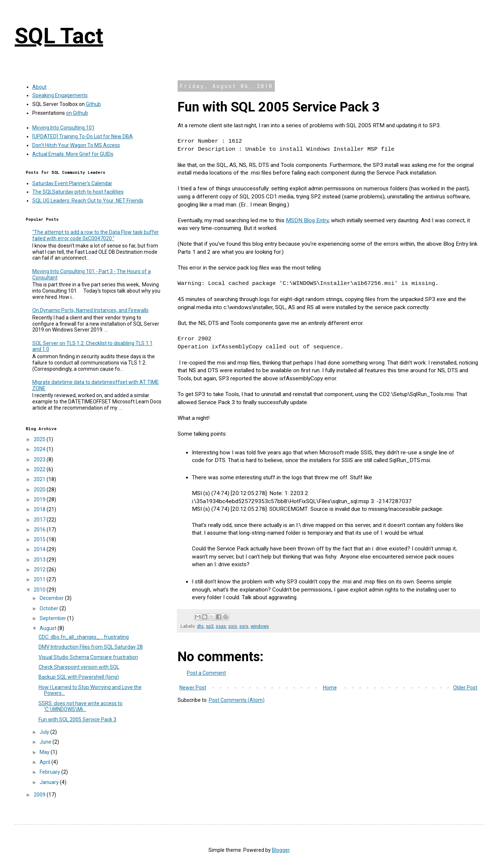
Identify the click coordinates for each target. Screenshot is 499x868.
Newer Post (193, 688)
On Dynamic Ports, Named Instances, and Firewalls (90, 310)
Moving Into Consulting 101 (63, 128)
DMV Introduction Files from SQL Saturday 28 (91, 647)
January (50, 782)
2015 (40, 539)
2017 (40, 520)
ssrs (244, 626)
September (53, 618)
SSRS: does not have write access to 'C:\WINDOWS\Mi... (81, 706)
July (45, 732)
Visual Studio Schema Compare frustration (88, 657)
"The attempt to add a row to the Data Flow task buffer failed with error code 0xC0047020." (96, 235)
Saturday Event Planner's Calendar (72, 183)
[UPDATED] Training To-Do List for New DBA (83, 136)
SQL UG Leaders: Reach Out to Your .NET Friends (88, 201)
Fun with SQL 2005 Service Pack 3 (77, 719)
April (45, 762)
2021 (40, 479)
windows (260, 626)
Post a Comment (206, 673)
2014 (40, 549)
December (52, 598)
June (46, 742)
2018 (40, 509)
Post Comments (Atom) (237, 700)
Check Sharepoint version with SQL (79, 667)
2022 (40, 469)
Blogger (281, 850)
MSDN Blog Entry (307, 220)
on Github (77, 113)
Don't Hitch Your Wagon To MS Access (76, 145)
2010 (40, 590)
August (49, 628)
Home (330, 688)
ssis (233, 626)
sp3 (210, 626)
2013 (40, 560)
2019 (40, 499)
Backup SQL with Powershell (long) (79, 677)
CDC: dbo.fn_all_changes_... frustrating (84, 637)
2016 (40, 530)
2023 (40, 459)
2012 (40, 569)
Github (93, 104)
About (39, 87)
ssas (221, 626)
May (45, 752)
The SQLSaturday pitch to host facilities (78, 192)
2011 (40, 579)
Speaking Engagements (60, 95)
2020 (40, 490)
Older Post (465, 688)
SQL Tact (59, 36)
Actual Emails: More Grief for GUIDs (73, 154)
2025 (40, 439)
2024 (40, 449)
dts (200, 626)
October (50, 608)
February (50, 772)
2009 (40, 795)
